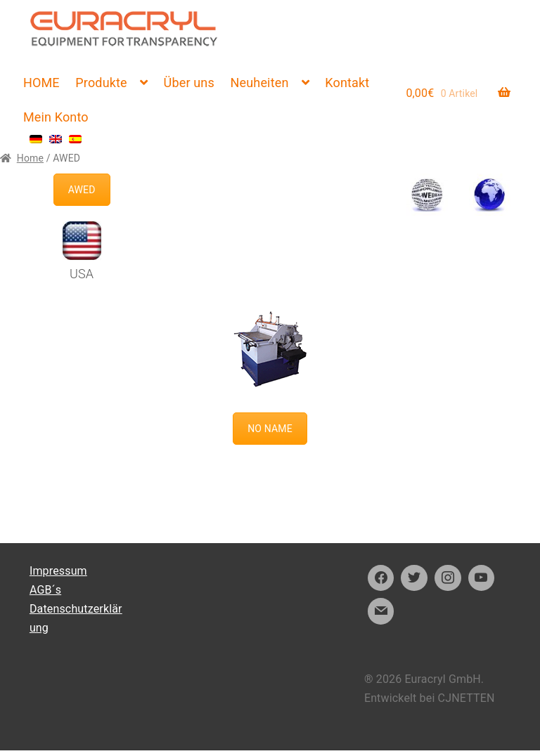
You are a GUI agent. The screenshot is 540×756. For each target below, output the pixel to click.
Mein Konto (56, 117)
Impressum (58, 571)
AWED (82, 190)
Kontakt (347, 83)
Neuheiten (260, 83)
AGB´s (45, 590)
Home (30, 158)
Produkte (101, 83)
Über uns (189, 83)
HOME (41, 83)
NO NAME (270, 429)
